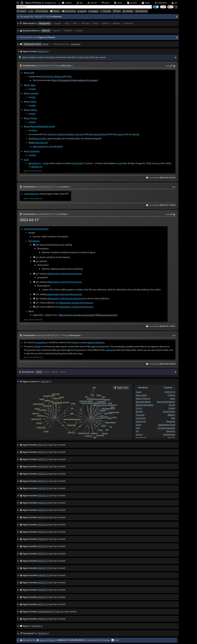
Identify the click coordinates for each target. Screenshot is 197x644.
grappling (41, 342)
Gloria (34, 102)
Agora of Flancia (47, 640)
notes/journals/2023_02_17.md (51, 335)
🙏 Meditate (128, 11)
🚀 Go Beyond (42, 11)
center (120, 163)
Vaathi (46, 44)
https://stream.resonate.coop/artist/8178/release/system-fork (88, 315)
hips (80, 353)
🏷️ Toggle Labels (121, 388)
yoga (26, 160)
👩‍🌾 (21, 66)
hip (36, 353)
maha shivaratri (32, 194)
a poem (32, 122)
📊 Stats (115, 640)
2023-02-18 (37, 167)
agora (139, 392)
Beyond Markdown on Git (43, 126)
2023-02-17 (38, 626)
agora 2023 (141, 395)
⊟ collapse (93, 11)
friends (136, 134)
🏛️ (38, 640)
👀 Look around (69, 11)
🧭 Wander (55, 11)
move (46, 163)
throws (75, 342)
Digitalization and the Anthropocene (65, 274)
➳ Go (31, 11)
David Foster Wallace (52, 76)
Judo (38, 346)
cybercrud (141, 421)
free (138, 428)
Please (34, 118)
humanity (119, 134)
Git (50, 146)
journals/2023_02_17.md (48, 187)
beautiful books (143, 402)
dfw (32, 73)
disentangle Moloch (98, 134)
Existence (35, 151)
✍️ (174, 66)
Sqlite (59, 146)
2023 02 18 (170, 392)
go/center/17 (35, 163)
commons (141, 418)
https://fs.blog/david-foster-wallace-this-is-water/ (75, 80)
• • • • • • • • (77, 23)
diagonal (91, 342)
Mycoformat (41, 143)
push (28, 73)
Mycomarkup (39, 146)
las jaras (35, 93)
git (137, 431)
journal (139, 434)
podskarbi (75, 44)
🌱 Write (117, 11)
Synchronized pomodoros (36, 229)
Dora (69, 76)
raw (168, 66)
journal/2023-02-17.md (47, 66)
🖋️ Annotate (106, 11)
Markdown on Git (37, 139)
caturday (140, 415)
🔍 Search (22, 11)
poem (33, 89)
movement (111, 350)
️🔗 (171, 66)
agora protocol (143, 398)
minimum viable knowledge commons (65, 134)
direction (100, 342)
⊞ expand (82, 11)
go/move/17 (79, 163)
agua (33, 85)
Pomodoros (34, 241)
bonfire (139, 412)
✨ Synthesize (141, 11)
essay (34, 130)
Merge (34, 110)
